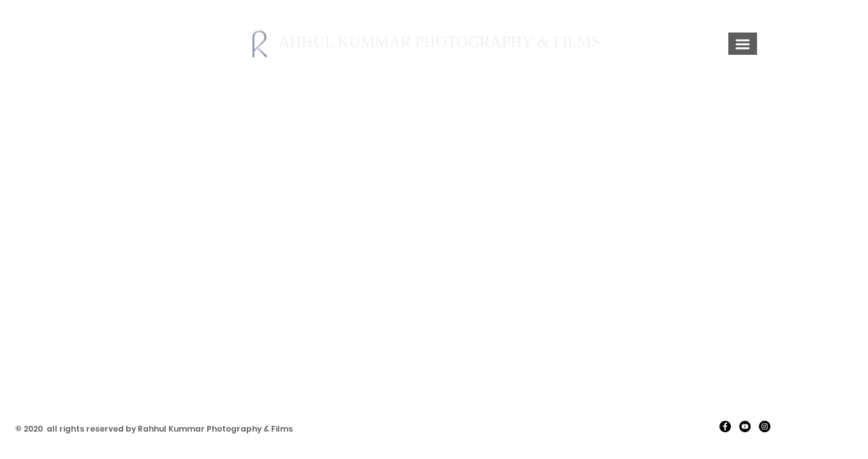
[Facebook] (725, 426)
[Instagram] (765, 426)
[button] (743, 44)
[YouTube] (745, 426)
